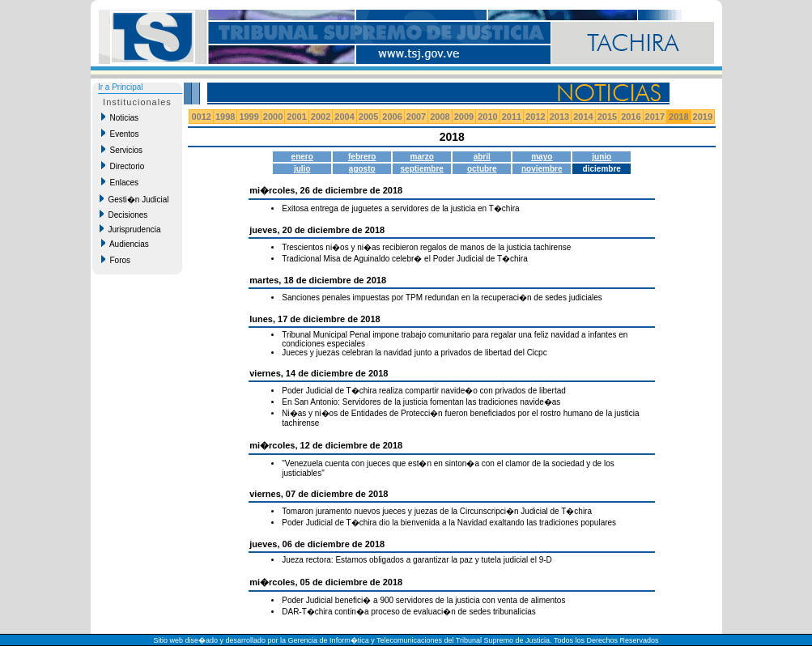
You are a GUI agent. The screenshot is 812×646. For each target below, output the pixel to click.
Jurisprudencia (130, 229)
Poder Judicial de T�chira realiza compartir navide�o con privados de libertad (424, 391)
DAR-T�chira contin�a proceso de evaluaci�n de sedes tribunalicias (408, 612)
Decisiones (123, 215)
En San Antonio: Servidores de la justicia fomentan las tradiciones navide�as (421, 402)
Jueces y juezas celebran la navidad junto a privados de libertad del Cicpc (414, 353)
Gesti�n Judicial (134, 199)
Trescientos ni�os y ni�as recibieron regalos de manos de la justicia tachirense (426, 247)
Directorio (123, 166)
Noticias (120, 117)
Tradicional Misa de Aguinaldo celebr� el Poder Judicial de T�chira (405, 259)
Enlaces (120, 182)
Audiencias (125, 244)
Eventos (120, 134)
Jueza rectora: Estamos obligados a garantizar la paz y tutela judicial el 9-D (417, 560)
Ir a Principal (121, 87)
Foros (116, 260)
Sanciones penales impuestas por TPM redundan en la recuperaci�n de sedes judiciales (442, 297)
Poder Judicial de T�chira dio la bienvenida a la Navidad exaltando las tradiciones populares (449, 523)
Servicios (122, 150)
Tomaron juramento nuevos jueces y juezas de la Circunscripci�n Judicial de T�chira (437, 511)
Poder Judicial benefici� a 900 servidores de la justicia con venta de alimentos (423, 600)
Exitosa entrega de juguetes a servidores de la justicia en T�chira (400, 208)
